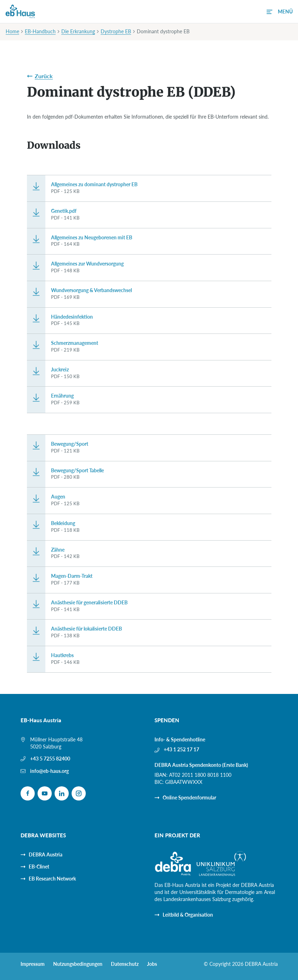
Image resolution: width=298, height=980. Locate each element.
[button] (280, 12)
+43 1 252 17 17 (181, 749)
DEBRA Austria (46, 854)
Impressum (33, 964)
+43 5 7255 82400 (50, 759)
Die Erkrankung (78, 31)
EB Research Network (52, 879)
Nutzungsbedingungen (78, 964)
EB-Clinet (39, 867)
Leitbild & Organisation (188, 915)
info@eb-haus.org (49, 771)
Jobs (152, 964)
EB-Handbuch (40, 31)
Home (12, 31)
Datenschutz (125, 964)
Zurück (44, 76)
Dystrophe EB (116, 31)
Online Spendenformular (189, 797)
